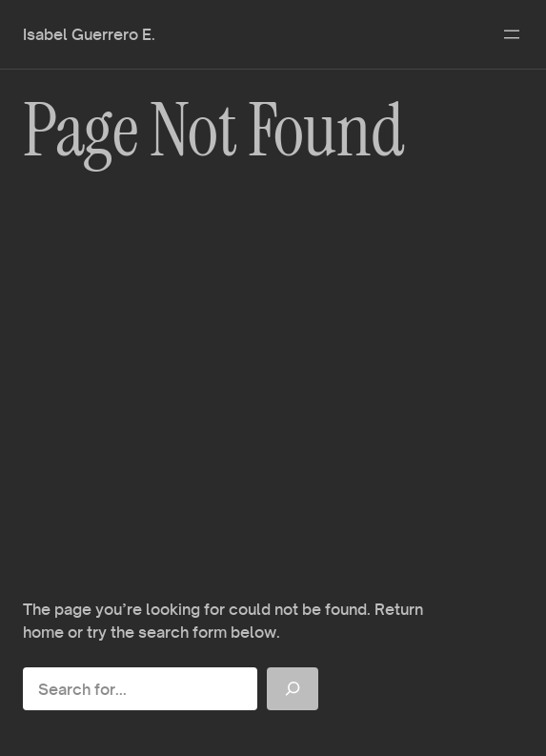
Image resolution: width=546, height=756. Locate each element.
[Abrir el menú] (512, 34)
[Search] (293, 689)
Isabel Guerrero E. (89, 34)
